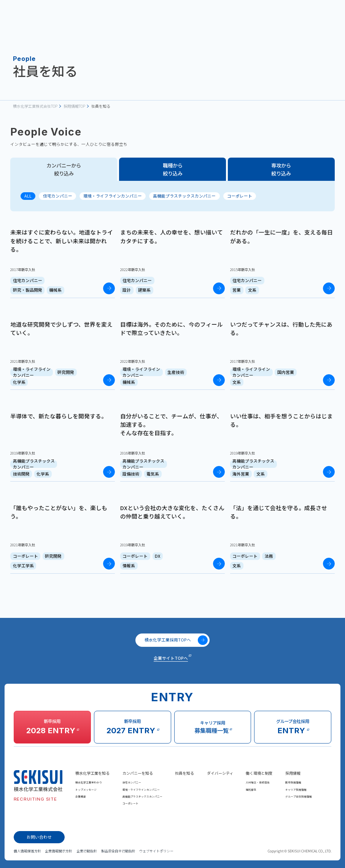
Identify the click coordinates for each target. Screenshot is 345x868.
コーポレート (240, 196)
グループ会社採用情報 (299, 796)
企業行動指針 (87, 851)
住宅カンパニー (58, 196)
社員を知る (184, 773)
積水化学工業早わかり (89, 782)
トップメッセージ (86, 790)
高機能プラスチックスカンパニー (184, 196)
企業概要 (81, 796)
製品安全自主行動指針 (118, 851)
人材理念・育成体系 (258, 782)
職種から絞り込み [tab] (173, 169)
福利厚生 (251, 790)
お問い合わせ (39, 837)
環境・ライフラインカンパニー (113, 196)
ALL (28, 196)
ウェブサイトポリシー (156, 851)
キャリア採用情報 (296, 790)
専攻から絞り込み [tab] (281, 169)
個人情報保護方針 (27, 851)
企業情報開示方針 (59, 851)
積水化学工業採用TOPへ (176, 640)
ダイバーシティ (220, 773)
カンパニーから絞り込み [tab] (64, 169)
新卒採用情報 (293, 782)
